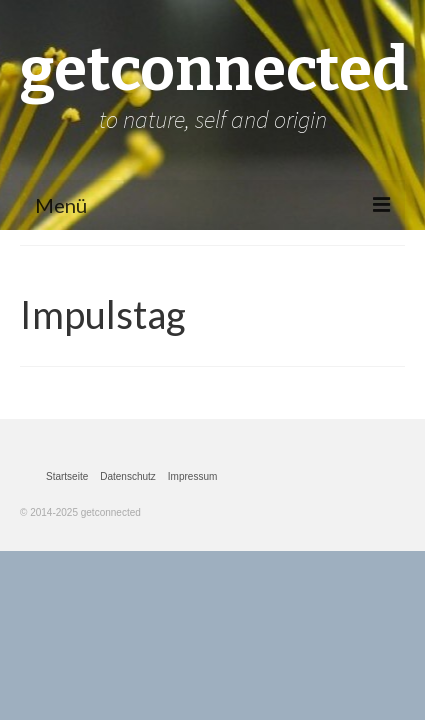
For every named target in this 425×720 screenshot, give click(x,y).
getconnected (214, 70)
